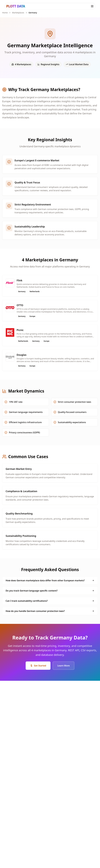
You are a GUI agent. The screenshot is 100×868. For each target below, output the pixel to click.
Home (5, 13)
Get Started (38, 666)
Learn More (64, 666)
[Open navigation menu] (92, 6)
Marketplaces (18, 13)
